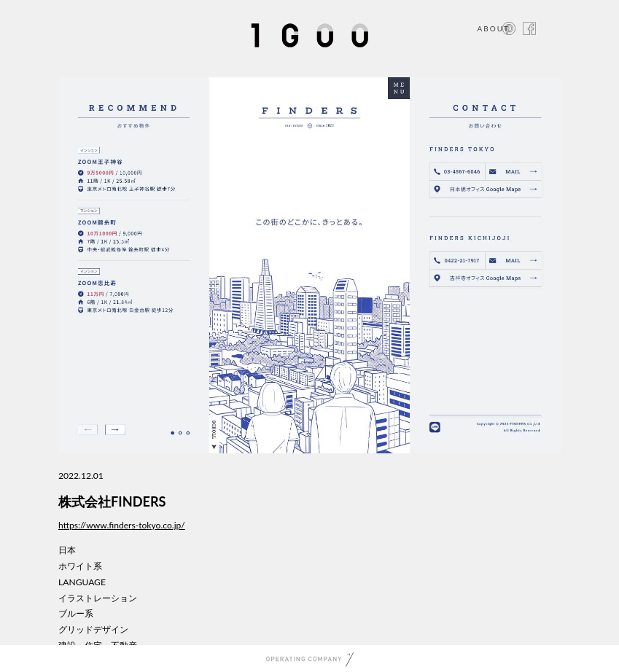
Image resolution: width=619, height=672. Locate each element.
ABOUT (493, 28)
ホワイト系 (80, 566)
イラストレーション (98, 598)
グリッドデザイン (93, 629)
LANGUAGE (82, 582)
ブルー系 (76, 613)
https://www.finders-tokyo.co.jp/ (122, 525)
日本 (67, 550)
